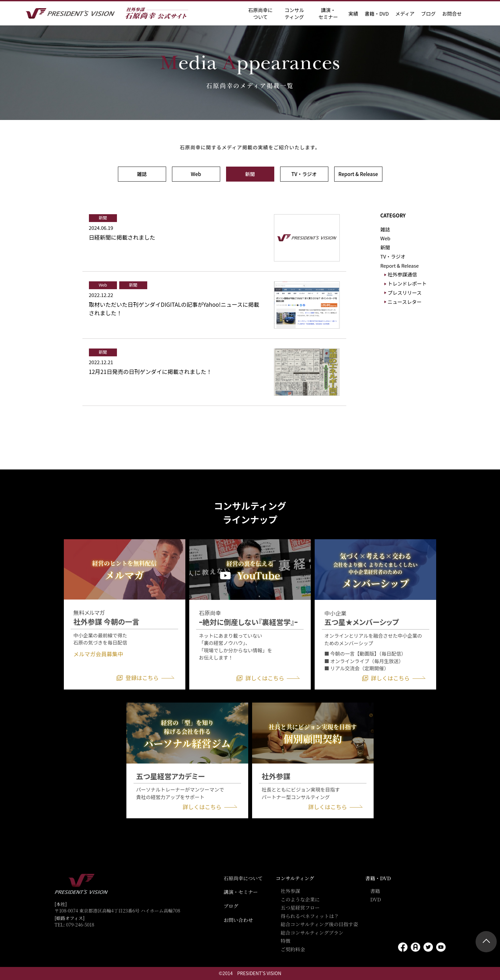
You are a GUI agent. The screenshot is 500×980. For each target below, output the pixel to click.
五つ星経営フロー (300, 907)
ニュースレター (405, 302)
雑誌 (142, 174)
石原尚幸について (243, 878)
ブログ (428, 14)
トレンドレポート (407, 283)
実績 (353, 14)
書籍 (375, 891)
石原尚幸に (260, 13)
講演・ (328, 13)
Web (196, 174)
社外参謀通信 (402, 274)
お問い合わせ (238, 920)
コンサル (294, 13)
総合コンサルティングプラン (312, 933)
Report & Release (358, 174)
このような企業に (300, 899)
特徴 (286, 941)
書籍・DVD (377, 14)
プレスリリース (405, 293)
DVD (376, 899)
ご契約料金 (293, 949)
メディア (405, 14)
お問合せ (452, 14)
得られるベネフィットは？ (310, 916)
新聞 (250, 174)
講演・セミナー (241, 892)
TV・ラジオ (304, 174)
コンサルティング (295, 878)
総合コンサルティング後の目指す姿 (320, 924)
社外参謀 (291, 891)
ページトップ (486, 942)
